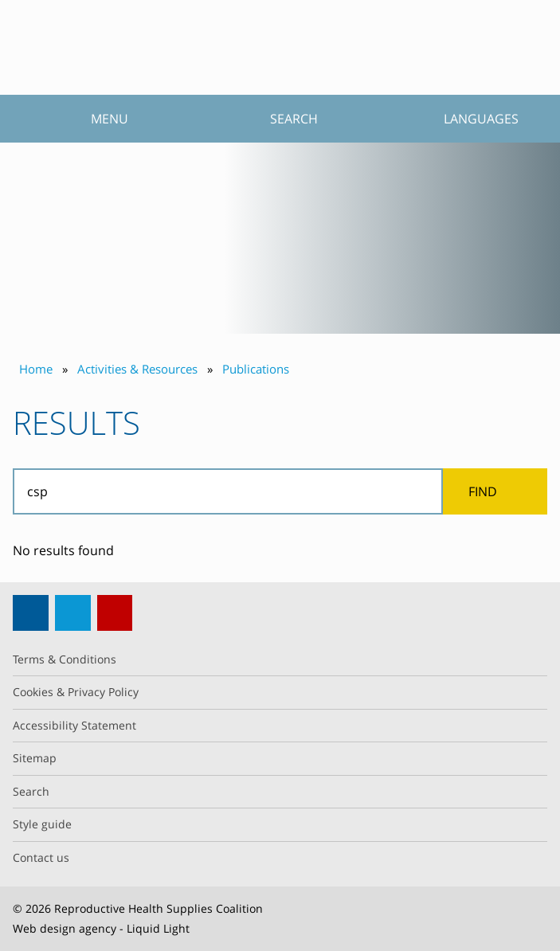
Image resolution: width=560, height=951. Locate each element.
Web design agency (65, 928)
